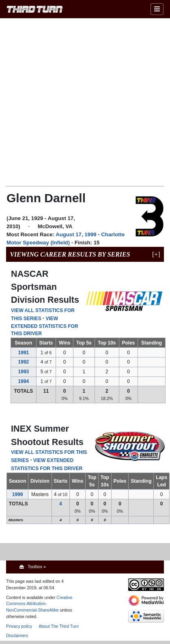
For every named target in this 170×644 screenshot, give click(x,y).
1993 (24, 372)
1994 (24, 381)
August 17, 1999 (76, 234)
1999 (18, 494)
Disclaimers (17, 635)
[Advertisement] (76, 102)
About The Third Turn (59, 626)
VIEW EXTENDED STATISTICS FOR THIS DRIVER (45, 326)
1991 (24, 353)
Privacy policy (19, 626)
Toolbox (35, 567)
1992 (24, 362)
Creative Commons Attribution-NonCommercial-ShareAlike (39, 604)
